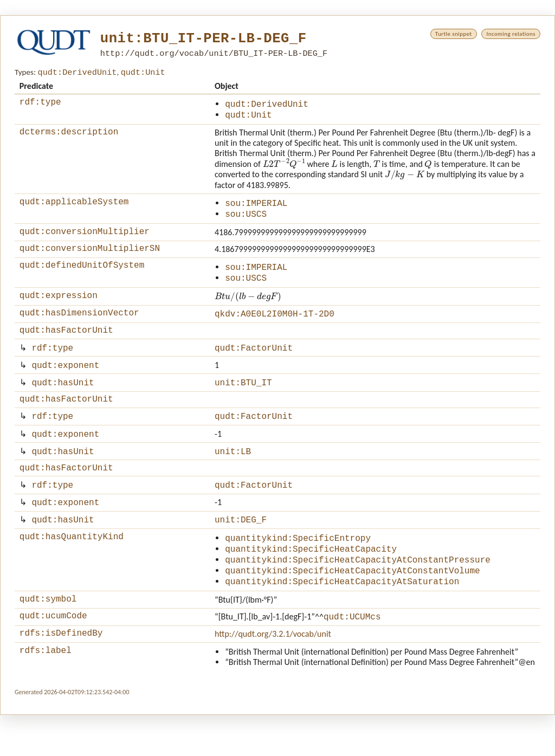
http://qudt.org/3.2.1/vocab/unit (273, 673)
